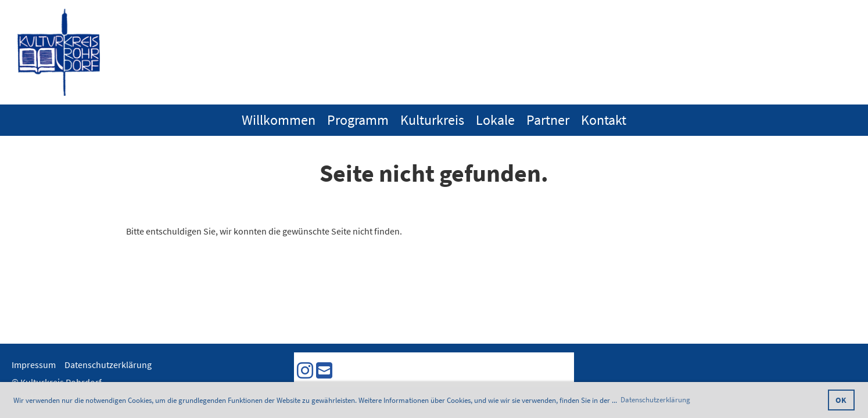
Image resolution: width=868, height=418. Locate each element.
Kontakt (604, 120)
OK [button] (841, 400)
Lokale (495, 120)
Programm (358, 120)
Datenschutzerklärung (108, 365)
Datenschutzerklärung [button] (655, 400)
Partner (548, 120)
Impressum (34, 365)
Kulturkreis (432, 120)
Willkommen (279, 120)
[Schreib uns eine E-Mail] (324, 371)
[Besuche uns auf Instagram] (305, 371)
